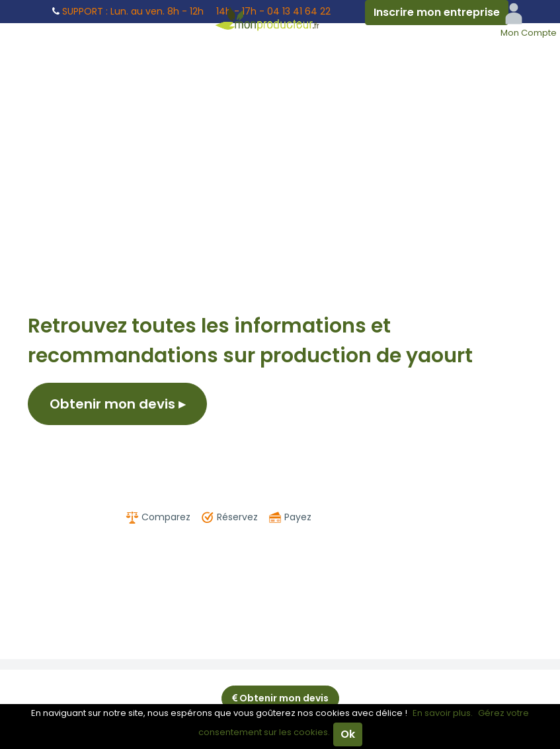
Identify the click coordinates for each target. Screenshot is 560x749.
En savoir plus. (443, 713)
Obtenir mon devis (117, 404)
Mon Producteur (280, 19)
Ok (348, 734)
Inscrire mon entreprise (437, 12)
